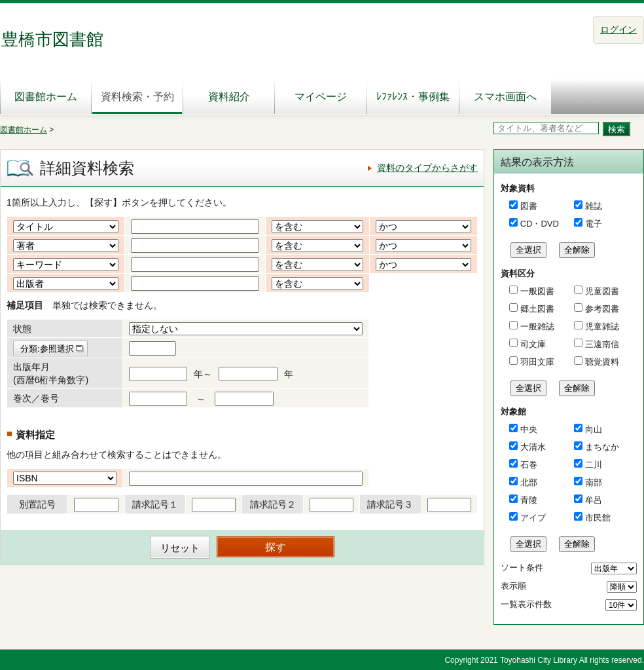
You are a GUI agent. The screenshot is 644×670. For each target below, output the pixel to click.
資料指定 (35, 435)
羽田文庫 (536, 362)
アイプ (533, 518)
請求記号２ (273, 504)
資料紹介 (229, 97)
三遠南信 (601, 344)
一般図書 (536, 291)
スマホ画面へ (505, 97)
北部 (529, 482)
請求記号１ (155, 504)
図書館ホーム (46, 97)
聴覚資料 (601, 362)
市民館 (598, 518)
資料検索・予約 (137, 97)
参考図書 (601, 309)
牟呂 (594, 500)
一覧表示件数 (526, 604)
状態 (22, 329)
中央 (529, 429)
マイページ (321, 97)
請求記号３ (390, 504)
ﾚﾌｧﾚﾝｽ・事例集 (413, 97)
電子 (594, 224)
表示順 (513, 586)
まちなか (602, 447)
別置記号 (37, 504)
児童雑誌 (601, 326)
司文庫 (532, 344)
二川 (594, 465)
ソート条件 (522, 568)
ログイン (618, 29)
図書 (529, 206)
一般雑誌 (536, 326)
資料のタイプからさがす (427, 168)
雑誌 (594, 206)
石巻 (529, 465)
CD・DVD (540, 224)
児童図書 (601, 291)
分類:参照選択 (47, 349)
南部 (594, 482)
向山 (594, 429)
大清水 (533, 447)
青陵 (529, 500)
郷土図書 (536, 309)
